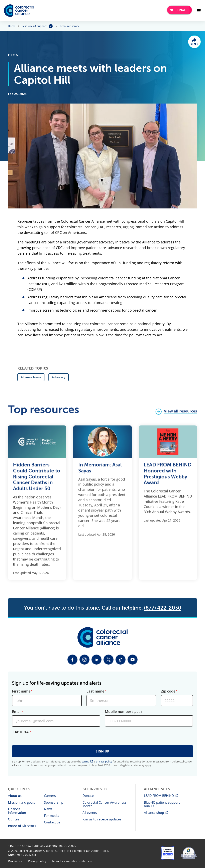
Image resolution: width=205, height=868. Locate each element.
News (48, 809)
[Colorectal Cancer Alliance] (19, 11)
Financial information (17, 811)
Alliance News (31, 377)
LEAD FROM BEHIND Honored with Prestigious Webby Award (168, 476)
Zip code (168, 691)
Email (17, 712)
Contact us (52, 822)
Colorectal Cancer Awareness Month (105, 804)
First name (21, 691)
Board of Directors (22, 826)
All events (90, 813)
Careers (50, 796)
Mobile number (124, 712)
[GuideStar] (189, 853)
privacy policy (104, 761)
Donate (88, 796)
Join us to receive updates (102, 819)
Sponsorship (54, 802)
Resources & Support (34, 26)
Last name (95, 691)
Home (12, 26)
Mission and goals (22, 802)
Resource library (69, 26)
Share (194, 44)
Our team (15, 819)
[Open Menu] (199, 11)
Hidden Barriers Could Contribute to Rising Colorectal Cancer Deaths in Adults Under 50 (37, 479)
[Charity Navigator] (168, 853)
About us (15, 796)
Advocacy (59, 377)
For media (52, 816)
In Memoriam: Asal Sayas (100, 471)
